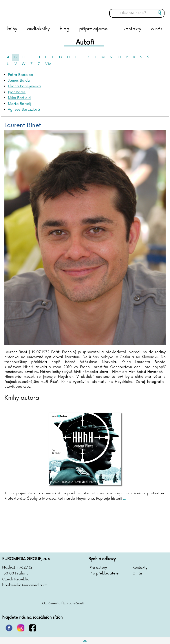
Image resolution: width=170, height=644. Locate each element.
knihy (12, 29)
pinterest (9, 628)
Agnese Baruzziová (24, 110)
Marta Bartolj (19, 104)
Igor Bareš (17, 92)
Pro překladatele (104, 573)
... (124, 499)
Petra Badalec (20, 75)
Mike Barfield (19, 98)
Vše (48, 64)
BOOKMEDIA (47, 10)
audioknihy (38, 29)
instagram (21, 628)
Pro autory (98, 568)
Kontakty (140, 568)
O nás (137, 573)
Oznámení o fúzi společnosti (63, 603)
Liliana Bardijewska (24, 86)
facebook (33, 628)
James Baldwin (21, 81)
